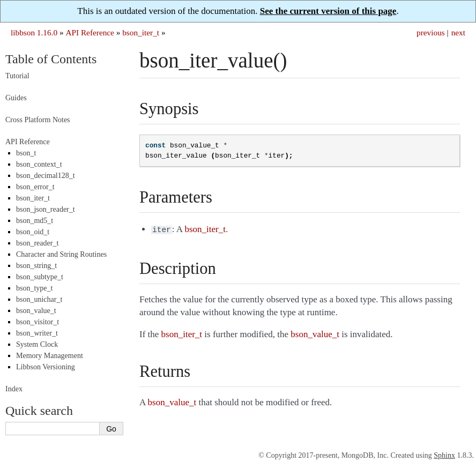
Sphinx (444, 455)
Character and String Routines (61, 254)
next (458, 32)
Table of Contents (51, 59)
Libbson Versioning (46, 367)
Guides (16, 98)
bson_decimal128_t (46, 176)
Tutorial (17, 76)
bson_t (26, 153)
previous (431, 32)
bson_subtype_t (40, 277)
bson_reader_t (37, 243)
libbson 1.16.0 (34, 32)
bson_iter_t (141, 32)
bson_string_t (36, 266)
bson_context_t (39, 164)
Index (14, 389)
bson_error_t (35, 187)
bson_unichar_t (39, 299)
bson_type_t (34, 288)
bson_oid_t (33, 232)
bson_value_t (36, 311)
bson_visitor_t (38, 322)
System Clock (37, 344)
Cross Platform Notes (38, 120)
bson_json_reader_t (46, 209)
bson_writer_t (37, 333)
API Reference (90, 32)
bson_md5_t (35, 221)
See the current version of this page (328, 11)
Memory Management (50, 356)
